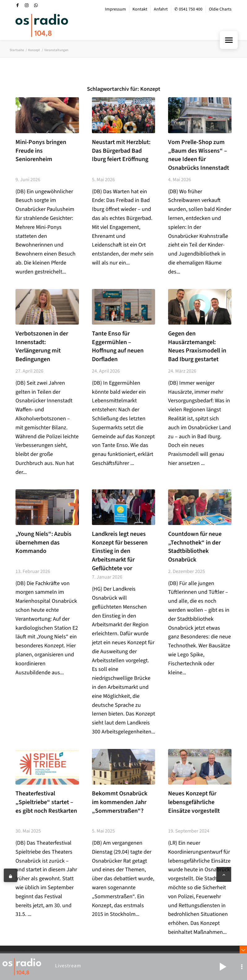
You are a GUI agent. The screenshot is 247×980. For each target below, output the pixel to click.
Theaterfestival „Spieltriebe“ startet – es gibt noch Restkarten (46, 802)
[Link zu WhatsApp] (36, 5)
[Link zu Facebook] (17, 5)
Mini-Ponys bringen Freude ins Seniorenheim (41, 151)
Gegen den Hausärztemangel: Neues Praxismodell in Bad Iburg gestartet (197, 346)
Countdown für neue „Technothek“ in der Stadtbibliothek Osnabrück (195, 547)
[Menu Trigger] (229, 40)
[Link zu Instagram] (27, 5)
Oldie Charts (220, 9)
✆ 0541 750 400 (188, 9)
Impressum (115, 9)
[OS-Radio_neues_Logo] (42, 25)
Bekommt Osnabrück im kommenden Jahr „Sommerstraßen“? (120, 802)
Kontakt (140, 9)
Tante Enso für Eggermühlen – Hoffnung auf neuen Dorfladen (118, 346)
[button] (223, 967)
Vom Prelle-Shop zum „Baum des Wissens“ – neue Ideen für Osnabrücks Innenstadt (199, 155)
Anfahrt (161, 9)
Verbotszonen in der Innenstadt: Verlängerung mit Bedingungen (42, 346)
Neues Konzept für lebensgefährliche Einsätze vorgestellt (194, 802)
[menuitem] (116, 9)
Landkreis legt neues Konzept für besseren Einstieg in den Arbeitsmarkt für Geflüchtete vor (120, 551)
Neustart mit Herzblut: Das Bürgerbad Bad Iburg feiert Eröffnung (121, 151)
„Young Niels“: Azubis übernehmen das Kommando (43, 542)
